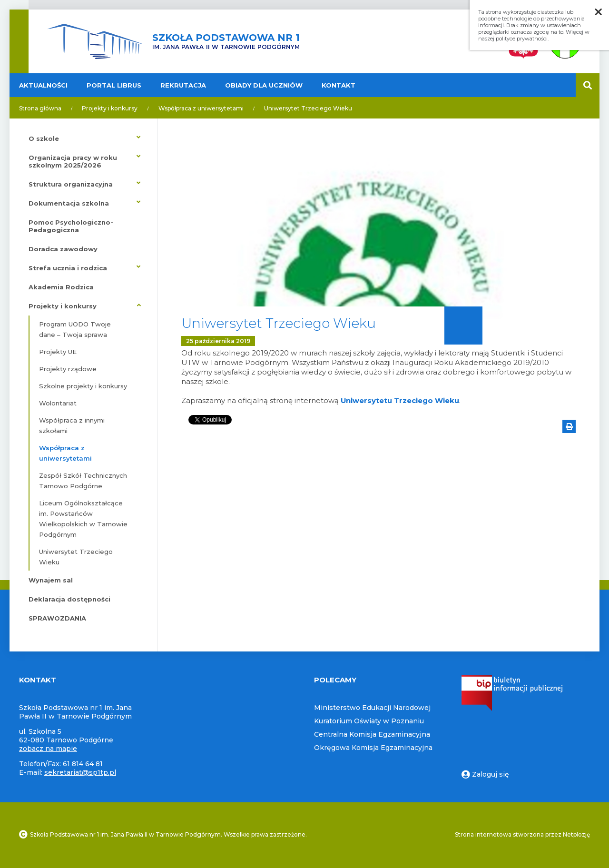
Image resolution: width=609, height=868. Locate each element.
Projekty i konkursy (110, 108)
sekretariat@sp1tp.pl (80, 772)
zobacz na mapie (48, 749)
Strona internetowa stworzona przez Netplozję (522, 834)
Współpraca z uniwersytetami (201, 108)
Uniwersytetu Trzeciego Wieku (400, 400)
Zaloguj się (485, 774)
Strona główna (40, 108)
